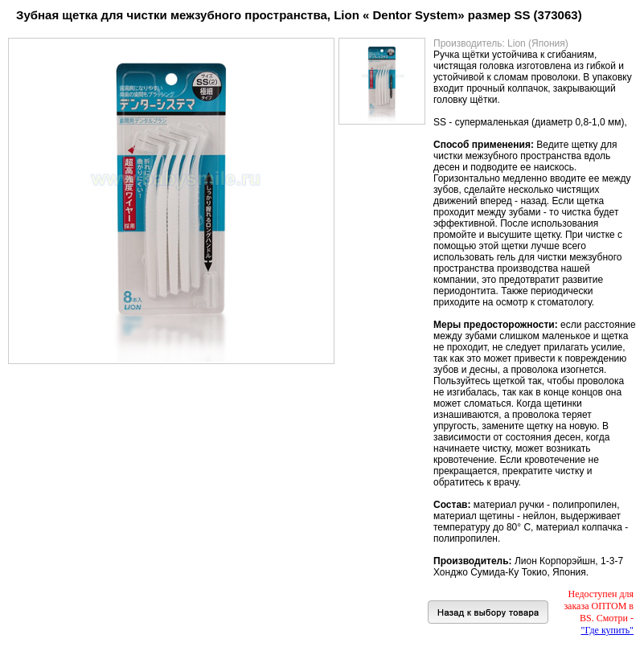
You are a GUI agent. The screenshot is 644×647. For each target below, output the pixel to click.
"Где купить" (607, 630)
